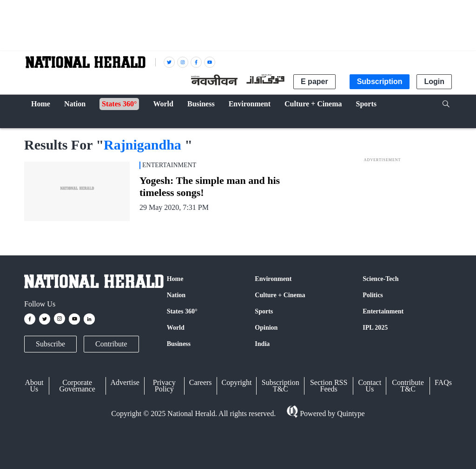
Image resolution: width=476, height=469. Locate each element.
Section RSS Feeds (329, 386)
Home (175, 279)
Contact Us (370, 386)
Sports (264, 311)
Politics (373, 295)
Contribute (111, 344)
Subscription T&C (281, 386)
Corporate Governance (77, 386)
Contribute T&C (408, 386)
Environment (273, 279)
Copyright (237, 382)
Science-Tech (380, 279)
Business (179, 344)
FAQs (443, 382)
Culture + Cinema (280, 295)
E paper (314, 81)
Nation (176, 295)
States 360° (182, 311)
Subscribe (50, 344)
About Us (34, 386)
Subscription (380, 81)
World (176, 328)
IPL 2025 (375, 328)
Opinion (266, 328)
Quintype (350, 414)
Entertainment (383, 311)
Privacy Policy (164, 386)
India (262, 344)
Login (434, 81)
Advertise (125, 382)
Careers (201, 382)
